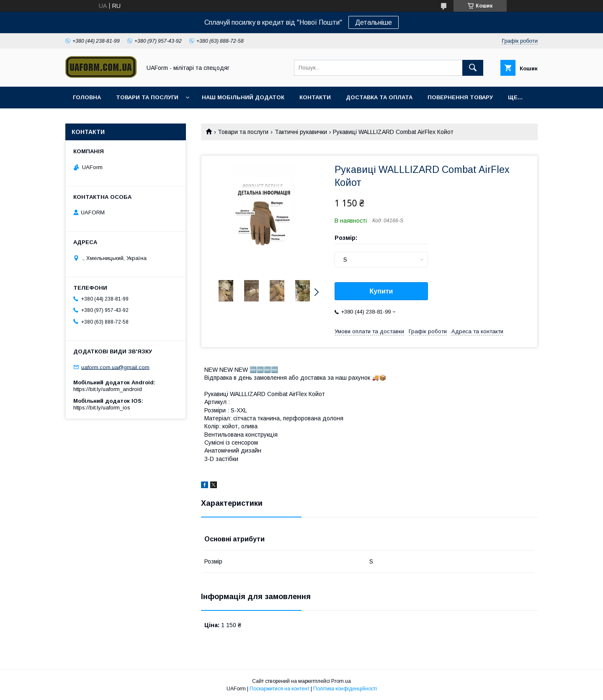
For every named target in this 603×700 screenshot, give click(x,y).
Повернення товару (460, 97)
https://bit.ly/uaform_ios (102, 408)
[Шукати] (473, 68)
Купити (381, 291)
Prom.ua (341, 681)
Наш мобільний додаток (243, 97)
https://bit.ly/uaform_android (108, 389)
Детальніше (374, 22)
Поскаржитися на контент (280, 689)
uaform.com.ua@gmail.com (115, 367)
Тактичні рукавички (301, 132)
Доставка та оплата (379, 97)
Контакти (315, 97)
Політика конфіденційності (345, 689)
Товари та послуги (147, 97)
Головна (87, 97)
